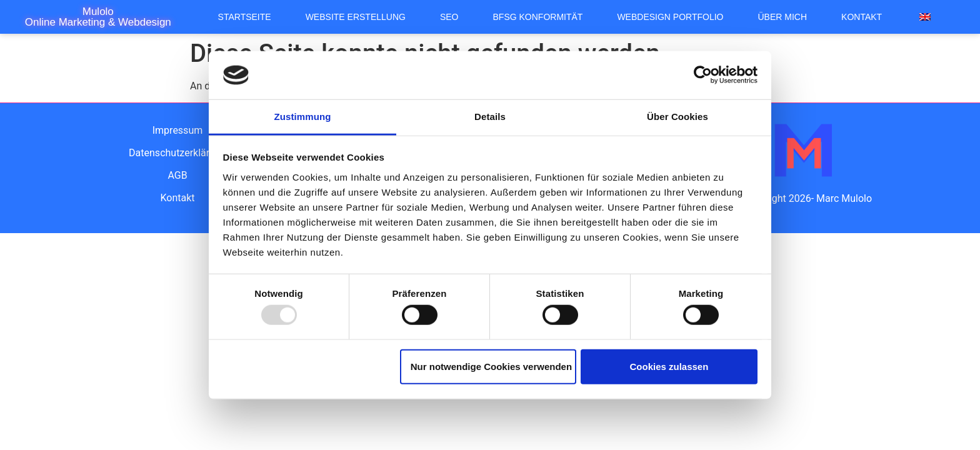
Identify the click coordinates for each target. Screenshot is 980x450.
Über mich (783, 17)
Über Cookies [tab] (677, 117)
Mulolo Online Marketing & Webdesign (98, 17)
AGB (177, 175)
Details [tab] (490, 117)
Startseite (245, 17)
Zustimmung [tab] (303, 117)
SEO (449, 17)
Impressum (178, 130)
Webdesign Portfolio (670, 17)
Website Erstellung (356, 17)
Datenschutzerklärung (177, 153)
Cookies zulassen (669, 366)
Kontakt (862, 17)
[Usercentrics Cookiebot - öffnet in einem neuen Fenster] (703, 75)
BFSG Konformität (538, 17)
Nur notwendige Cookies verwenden (491, 366)
